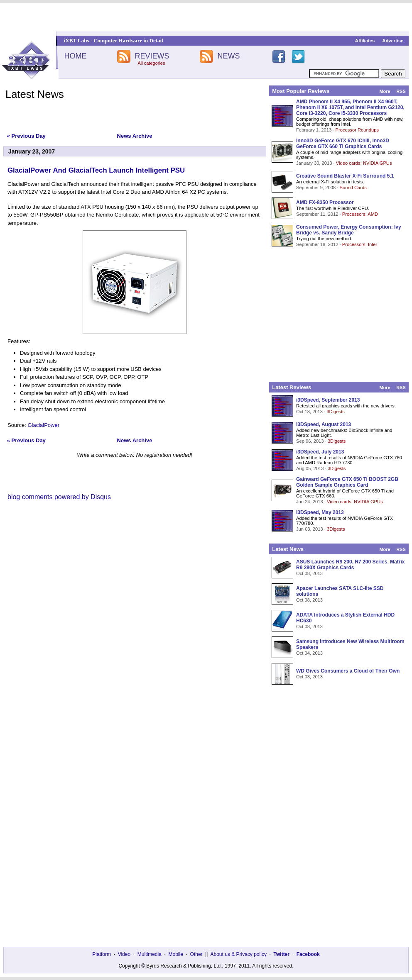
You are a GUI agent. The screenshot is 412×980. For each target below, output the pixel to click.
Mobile (176, 954)
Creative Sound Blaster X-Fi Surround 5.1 (345, 176)
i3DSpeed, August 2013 (324, 424)
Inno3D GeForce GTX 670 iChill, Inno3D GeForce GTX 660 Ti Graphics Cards (343, 144)
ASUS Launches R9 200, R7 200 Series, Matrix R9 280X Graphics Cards (350, 565)
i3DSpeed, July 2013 (320, 452)
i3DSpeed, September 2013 (328, 400)
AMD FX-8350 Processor (325, 202)
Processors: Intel (359, 244)
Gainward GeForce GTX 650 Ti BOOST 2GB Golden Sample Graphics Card (347, 482)
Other (196, 954)
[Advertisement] (206, 17)
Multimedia (150, 954)
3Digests (336, 412)
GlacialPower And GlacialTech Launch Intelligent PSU (96, 170)
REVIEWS (152, 56)
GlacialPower (43, 425)
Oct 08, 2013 (309, 573)
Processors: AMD (360, 214)
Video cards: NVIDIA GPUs (364, 163)
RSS (401, 91)
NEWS (229, 56)
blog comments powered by (59, 497)
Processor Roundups (357, 130)
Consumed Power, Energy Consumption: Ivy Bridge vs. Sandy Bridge (349, 230)
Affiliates (365, 41)
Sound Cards (353, 188)
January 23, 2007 (32, 151)
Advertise (393, 41)
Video (124, 954)
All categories (151, 63)
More (385, 91)
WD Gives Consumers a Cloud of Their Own (348, 671)
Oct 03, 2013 (309, 677)
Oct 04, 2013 (309, 653)
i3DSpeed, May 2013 (320, 512)
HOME (75, 56)
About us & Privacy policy (238, 954)
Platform (102, 954)
